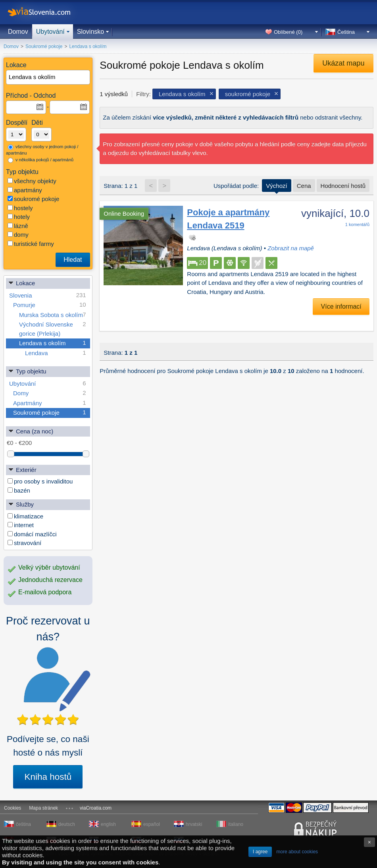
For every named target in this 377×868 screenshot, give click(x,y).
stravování (24, 543)
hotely (19, 217)
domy (18, 235)
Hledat (73, 260)
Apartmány (50, 403)
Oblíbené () (288, 32)
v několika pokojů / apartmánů (41, 160)
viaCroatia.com (96, 808)
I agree (260, 852)
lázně (18, 226)
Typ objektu (27, 371)
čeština (23, 824)
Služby (21, 504)
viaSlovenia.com (46, 12)
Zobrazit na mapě (291, 248)
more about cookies (297, 852)
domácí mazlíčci (32, 534)
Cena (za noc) (31, 431)
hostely (20, 208)
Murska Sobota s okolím (53, 315)
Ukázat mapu (343, 63)
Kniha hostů (48, 777)
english (108, 824)
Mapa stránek (43, 808)
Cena (304, 186)
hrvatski (194, 824)
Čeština (346, 32)
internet (21, 525)
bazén (19, 490)
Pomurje (50, 305)
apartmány (25, 190)
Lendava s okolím (53, 343)
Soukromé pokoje (50, 413)
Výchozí (276, 186)
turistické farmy (31, 244)
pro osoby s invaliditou (40, 481)
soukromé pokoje (33, 199)
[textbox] (48, 77)
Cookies (13, 808)
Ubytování (50, 32)
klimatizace (25, 516)
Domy (50, 393)
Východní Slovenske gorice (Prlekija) (53, 328)
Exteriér (22, 469)
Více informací (341, 306)
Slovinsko (90, 32)
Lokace (21, 283)
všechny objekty (32, 181)
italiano (236, 824)
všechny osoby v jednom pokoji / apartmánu (42, 150)
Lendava (56, 353)
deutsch (67, 824)
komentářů (357, 224)
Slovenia (48, 295)
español (152, 824)
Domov (18, 32)
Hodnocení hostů (343, 186)
